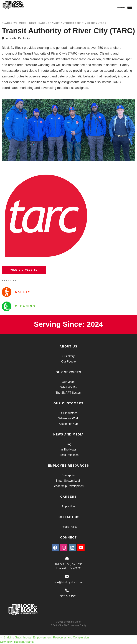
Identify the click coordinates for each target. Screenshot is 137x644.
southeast (37, 23)
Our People (69, 362)
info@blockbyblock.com (68, 582)
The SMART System (68, 393)
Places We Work (14, 23)
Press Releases (68, 455)
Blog (68, 444)
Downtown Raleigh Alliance (19, 642)
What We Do (68, 387)
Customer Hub (68, 424)
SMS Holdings (72, 625)
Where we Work (68, 418)
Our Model (69, 382)
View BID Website (24, 270)
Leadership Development (68, 486)
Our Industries (68, 413)
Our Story (68, 356)
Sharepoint (68, 475)
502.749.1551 (68, 596)
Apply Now (68, 506)
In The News (68, 450)
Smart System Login (68, 481)
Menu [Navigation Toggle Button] (125, 7)
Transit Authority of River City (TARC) (78, 23)
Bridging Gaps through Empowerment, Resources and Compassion (44, 637)
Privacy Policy (68, 527)
